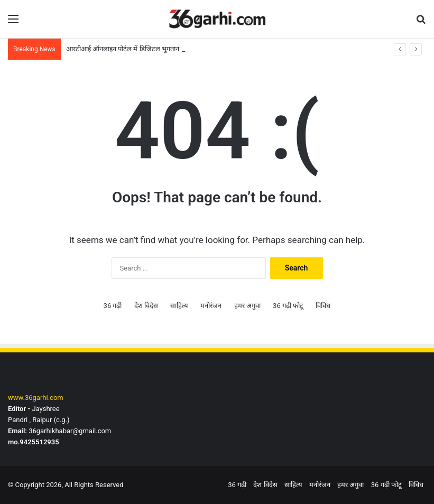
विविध (323, 306)
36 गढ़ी (113, 306)
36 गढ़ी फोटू (288, 306)
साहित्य (179, 306)
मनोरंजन (211, 306)
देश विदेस (146, 306)
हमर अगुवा (247, 306)
